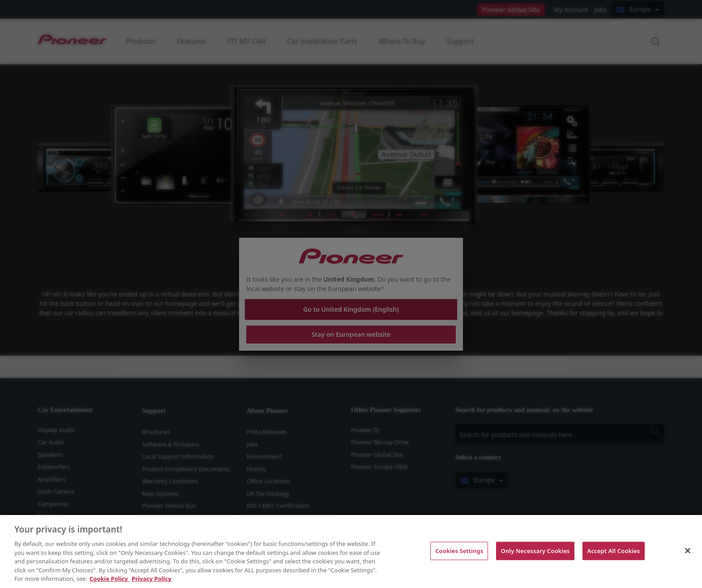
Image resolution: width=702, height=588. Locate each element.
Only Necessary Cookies (535, 550)
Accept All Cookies (614, 550)
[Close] (688, 550)
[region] (351, 552)
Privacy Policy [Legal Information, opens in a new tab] (152, 579)
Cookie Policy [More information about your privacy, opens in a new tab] (109, 579)
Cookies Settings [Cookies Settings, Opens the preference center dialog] (459, 550)
